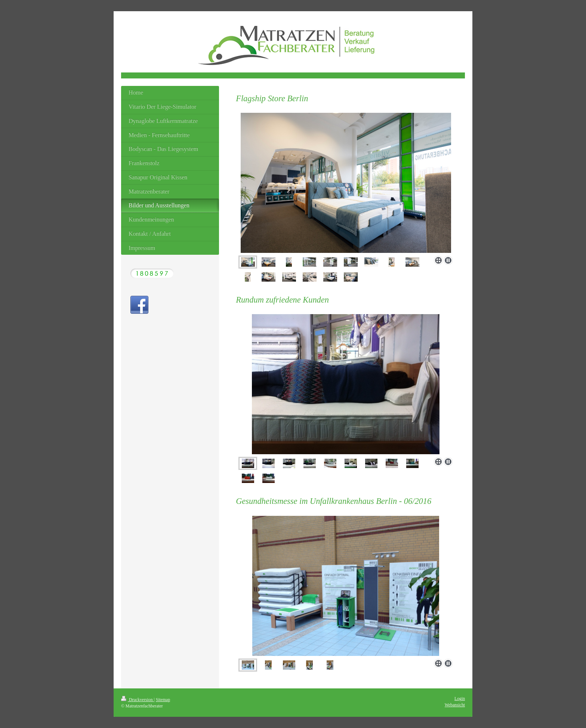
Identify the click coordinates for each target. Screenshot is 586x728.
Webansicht (455, 705)
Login (460, 699)
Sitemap (163, 700)
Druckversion (137, 700)
